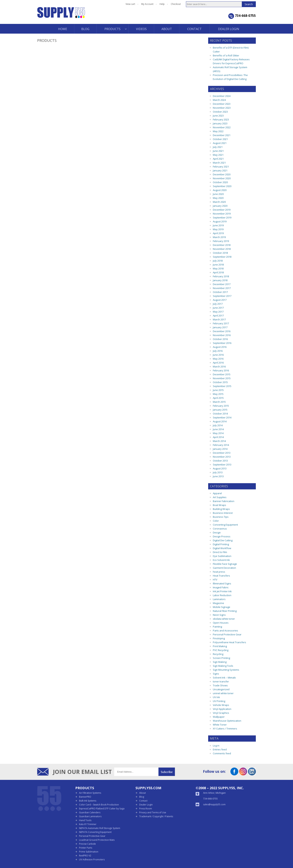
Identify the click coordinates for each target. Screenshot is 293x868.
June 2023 (218, 116)
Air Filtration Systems (90, 793)
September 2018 (222, 257)
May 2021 (218, 155)
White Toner (220, 725)
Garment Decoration (224, 568)
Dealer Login (146, 805)
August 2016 (220, 347)
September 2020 (222, 186)
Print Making (220, 646)
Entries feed (220, 749)
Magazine (218, 603)
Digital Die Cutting (223, 540)
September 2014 (222, 417)
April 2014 (218, 437)
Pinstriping (219, 638)
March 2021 (219, 163)
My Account (147, 4)
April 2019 (218, 233)
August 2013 (220, 468)
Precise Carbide (87, 844)
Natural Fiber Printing (225, 611)
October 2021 (220, 139)
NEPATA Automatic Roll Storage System (100, 828)
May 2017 (218, 312)
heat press (219, 572)
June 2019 (218, 225)
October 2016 (220, 339)
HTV (215, 580)
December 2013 (222, 453)
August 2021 (220, 143)
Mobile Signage (222, 607)
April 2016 (218, 363)
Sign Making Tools (223, 666)
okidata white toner (224, 619)
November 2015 (222, 378)
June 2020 (218, 194)
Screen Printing (221, 658)
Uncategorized (221, 689)
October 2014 (220, 414)
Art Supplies (220, 497)
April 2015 (218, 398)
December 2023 (222, 104)
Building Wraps (221, 509)
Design (217, 532)
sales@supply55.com (214, 804)
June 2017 (218, 308)
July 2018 (218, 261)
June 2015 (218, 390)
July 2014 (218, 425)
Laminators (219, 599)
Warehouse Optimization (227, 721)
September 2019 (222, 218)
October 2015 (220, 382)
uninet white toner (223, 693)
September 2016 (222, 343)
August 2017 (220, 300)
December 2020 (222, 174)
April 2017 (218, 316)
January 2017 (220, 327)
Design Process (222, 536)
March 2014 (219, 441)
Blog (142, 797)
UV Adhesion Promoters (92, 860)
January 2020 (220, 206)
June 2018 (218, 265)
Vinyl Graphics (221, 713)
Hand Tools (85, 820)
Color (216, 521)
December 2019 (222, 210)
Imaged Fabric (221, 587)
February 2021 (221, 167)
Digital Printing (221, 544)
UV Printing (219, 701)
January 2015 (220, 410)
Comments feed (222, 753)
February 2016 (221, 370)
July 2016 (218, 351)
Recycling (218, 654)
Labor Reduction (222, 595)
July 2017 (218, 304)
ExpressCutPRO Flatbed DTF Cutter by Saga (102, 809)
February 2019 (221, 241)
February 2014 (221, 445)
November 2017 (222, 288)
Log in (216, 746)
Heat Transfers (221, 576)
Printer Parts (86, 848)
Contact (143, 801)
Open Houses (221, 623)
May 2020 (218, 198)
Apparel (217, 493)
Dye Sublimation (222, 556)
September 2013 (222, 465)
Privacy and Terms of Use (153, 812)
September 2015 (222, 386)
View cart (130, 4)
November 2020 (222, 178)
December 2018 (222, 245)
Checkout (176, 4)
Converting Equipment (225, 525)
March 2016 (219, 367)
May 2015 (218, 394)
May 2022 (218, 131)
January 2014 (220, 449)
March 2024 (219, 100)
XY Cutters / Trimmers (225, 729)
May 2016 (218, 359)
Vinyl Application (222, 709)
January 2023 (220, 123)
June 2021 (218, 151)
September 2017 (222, 296)
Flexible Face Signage (225, 564)
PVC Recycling (221, 650)
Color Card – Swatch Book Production (99, 805)
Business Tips (221, 517)
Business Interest (223, 513)
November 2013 (222, 457)
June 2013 (218, 476)
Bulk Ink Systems (88, 801)
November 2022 (222, 127)
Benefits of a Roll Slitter (226, 55)
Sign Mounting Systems (226, 670)
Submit (167, 772)
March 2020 (219, 202)
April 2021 (218, 159)
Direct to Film (220, 552)
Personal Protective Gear (227, 634)
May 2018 (218, 268)
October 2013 (220, 461)
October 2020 (220, 182)
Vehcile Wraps (221, 705)
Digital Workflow (222, 548)
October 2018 (220, 253)
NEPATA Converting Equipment (95, 832)
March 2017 (219, 319)
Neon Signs (219, 615)
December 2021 (222, 135)
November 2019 (222, 214)
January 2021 (220, 170)
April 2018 (218, 272)
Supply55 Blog (75, 15)
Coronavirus (220, 529)
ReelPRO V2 (85, 856)
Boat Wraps (219, 505)
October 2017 (220, 292)
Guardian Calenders (90, 812)
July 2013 (218, 472)
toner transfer (221, 681)
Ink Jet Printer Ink (222, 591)
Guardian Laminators (90, 816)
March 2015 (219, 402)
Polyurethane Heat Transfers (229, 642)
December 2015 (222, 374)
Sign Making (220, 662)
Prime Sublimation (89, 852)
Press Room (146, 809)
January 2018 (220, 280)
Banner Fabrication (224, 501)
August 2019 (220, 221)
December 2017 (222, 284)
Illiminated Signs (222, 583)
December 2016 (222, 331)
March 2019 (219, 237)
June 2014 (218, 429)
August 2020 (220, 190)
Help (162, 4)
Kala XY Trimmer (88, 824)
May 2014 (218, 433)
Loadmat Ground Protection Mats (97, 840)
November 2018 (222, 249)
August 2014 (220, 421)
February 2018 (221, 276)
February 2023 (221, 119)
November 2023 (222, 108)
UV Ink (216, 697)
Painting (217, 627)
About (142, 793)
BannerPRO (85, 797)
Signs (216, 674)
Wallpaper (219, 717)
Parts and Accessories (225, 631)
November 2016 (222, 335)
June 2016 (218, 355)
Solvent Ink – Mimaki (224, 678)
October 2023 (220, 112)
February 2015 (221, 406)
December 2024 (222, 96)
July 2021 (218, 147)
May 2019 (218, 229)
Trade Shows (220, 685)
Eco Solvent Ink (221, 560)
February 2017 (221, 323)
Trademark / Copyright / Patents (156, 816)
